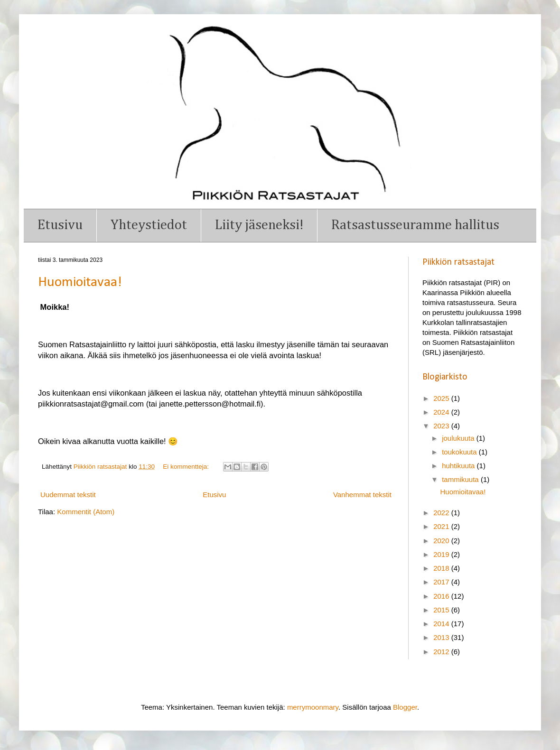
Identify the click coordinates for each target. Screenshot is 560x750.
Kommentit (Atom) (86, 512)
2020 (442, 541)
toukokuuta (460, 452)
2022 (442, 513)
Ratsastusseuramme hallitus (415, 225)
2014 (442, 624)
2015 (442, 610)
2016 (442, 596)
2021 (442, 526)
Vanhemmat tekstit (362, 495)
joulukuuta (459, 438)
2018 (442, 568)
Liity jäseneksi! (259, 225)
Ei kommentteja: (187, 467)
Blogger (405, 707)
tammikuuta (461, 479)
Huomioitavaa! (80, 282)
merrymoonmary (313, 707)
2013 (442, 637)
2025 (442, 398)
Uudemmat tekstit (68, 495)
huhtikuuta (459, 466)
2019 (442, 554)
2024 (442, 412)
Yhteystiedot (149, 225)
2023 (442, 426)
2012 (442, 652)
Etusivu (60, 225)
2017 (442, 582)
